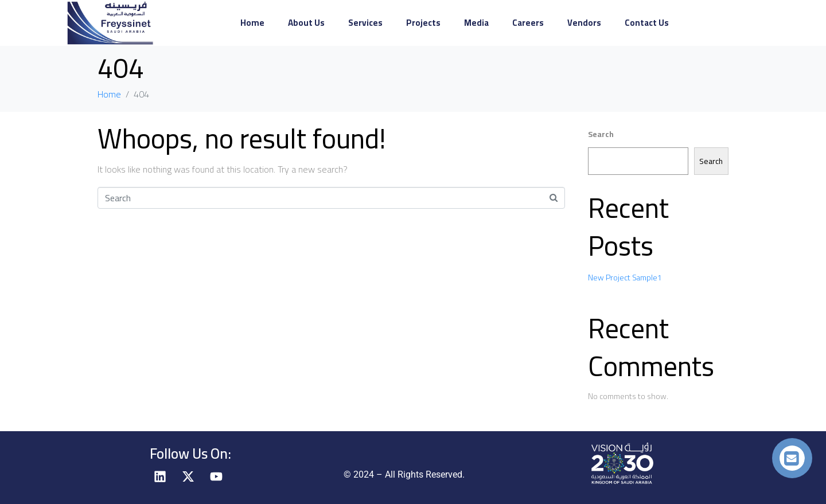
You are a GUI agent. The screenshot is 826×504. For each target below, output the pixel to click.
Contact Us (647, 23)
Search (601, 134)
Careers (528, 23)
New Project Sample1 (625, 278)
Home (252, 23)
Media (476, 23)
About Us (306, 23)
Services (365, 23)
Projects (423, 23)
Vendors (584, 23)
